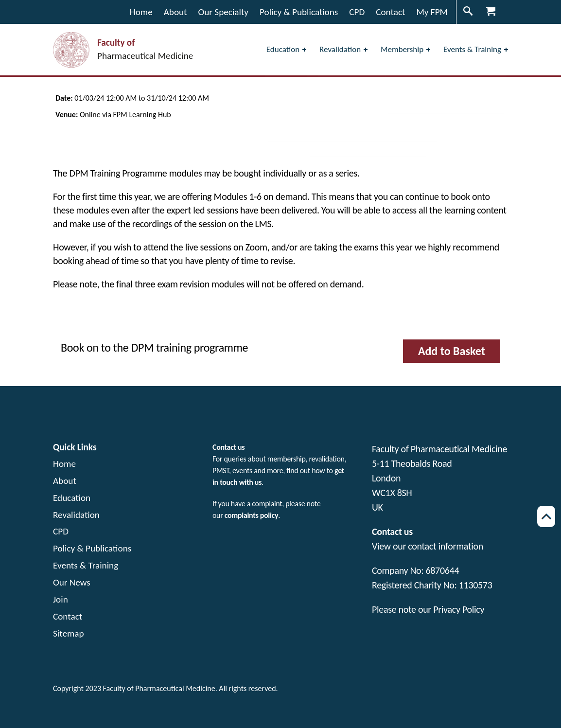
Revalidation (76, 515)
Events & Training (86, 565)
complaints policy (251, 515)
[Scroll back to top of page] (546, 516)
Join (61, 599)
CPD (61, 531)
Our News (72, 582)
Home (64, 464)
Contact (68, 616)
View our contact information (428, 546)
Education (72, 498)
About (65, 481)
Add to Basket (452, 351)
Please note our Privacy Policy (428, 609)
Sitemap (69, 633)
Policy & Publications (92, 548)
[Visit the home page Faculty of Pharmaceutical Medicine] (123, 50)
